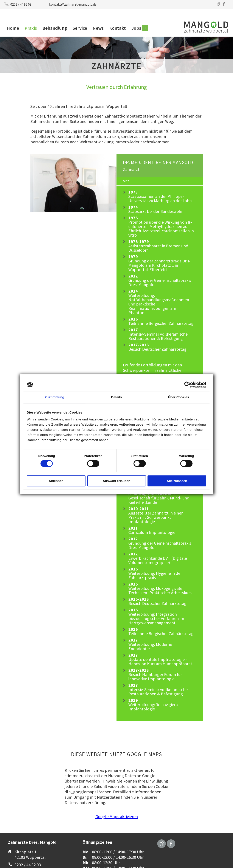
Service (80, 28)
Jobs (136, 28)
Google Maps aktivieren (117, 816)
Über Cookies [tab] (179, 397)
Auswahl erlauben (116, 481)
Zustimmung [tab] (55, 397)
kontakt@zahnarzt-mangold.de (73, 4)
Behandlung (55, 28)
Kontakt (117, 28)
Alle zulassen (177, 481)
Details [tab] (116, 397)
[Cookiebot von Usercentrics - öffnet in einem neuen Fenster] (187, 385)
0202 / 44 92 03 (21, 4)
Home (13, 28)
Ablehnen (56, 481)
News (98, 28)
